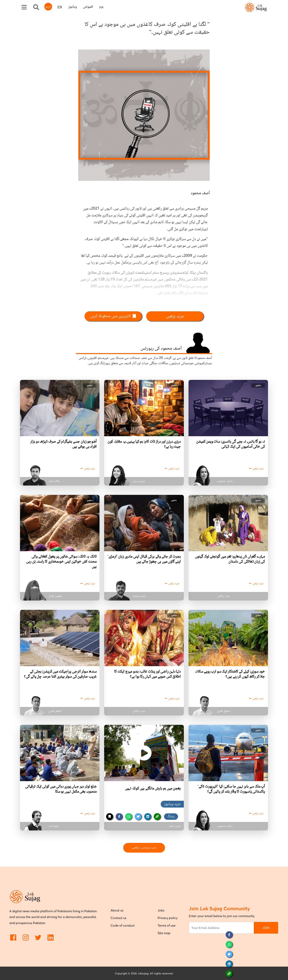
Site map (164, 933)
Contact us (118, 918)
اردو (48, 7)
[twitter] (138, 817)
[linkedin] (148, 817)
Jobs (161, 910)
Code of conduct (123, 925)
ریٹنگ (171, 816)
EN (60, 8)
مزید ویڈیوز (172, 804)
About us (117, 910)
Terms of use (167, 925)
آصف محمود (200, 193)
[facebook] (119, 817)
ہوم (101, 7)
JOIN (266, 928)
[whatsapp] (129, 817)
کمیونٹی (88, 7)
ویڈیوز (72, 7)
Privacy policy (168, 918)
